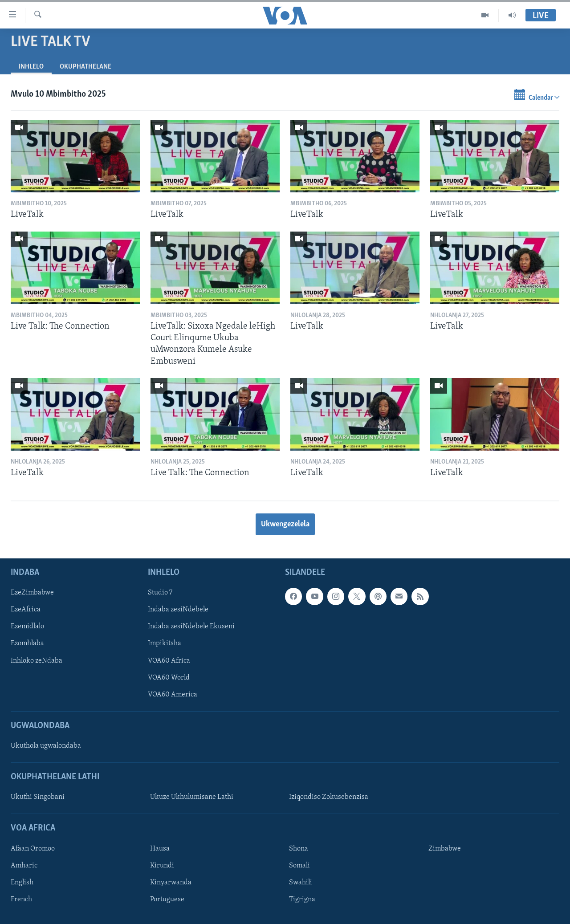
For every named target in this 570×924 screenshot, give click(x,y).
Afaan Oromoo (33, 849)
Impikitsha (165, 644)
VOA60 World (169, 678)
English (22, 883)
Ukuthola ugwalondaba (46, 746)
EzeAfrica (26, 610)
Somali (299, 866)
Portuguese (167, 900)
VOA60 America (173, 695)
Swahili (301, 883)
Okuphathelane (85, 67)
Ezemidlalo (27, 627)
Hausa (160, 849)
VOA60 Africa (169, 661)
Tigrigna (302, 900)
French (21, 900)
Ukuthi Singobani (38, 798)
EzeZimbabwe (32, 593)
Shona (299, 849)
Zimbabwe (445, 849)
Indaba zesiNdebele (178, 610)
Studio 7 (160, 593)
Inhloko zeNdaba (37, 661)
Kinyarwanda (171, 883)
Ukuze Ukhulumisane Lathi (192, 798)
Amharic (24, 866)
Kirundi (162, 866)
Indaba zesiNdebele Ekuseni (191, 627)
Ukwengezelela (285, 524)
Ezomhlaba (27, 644)
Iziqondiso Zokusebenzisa (329, 798)
